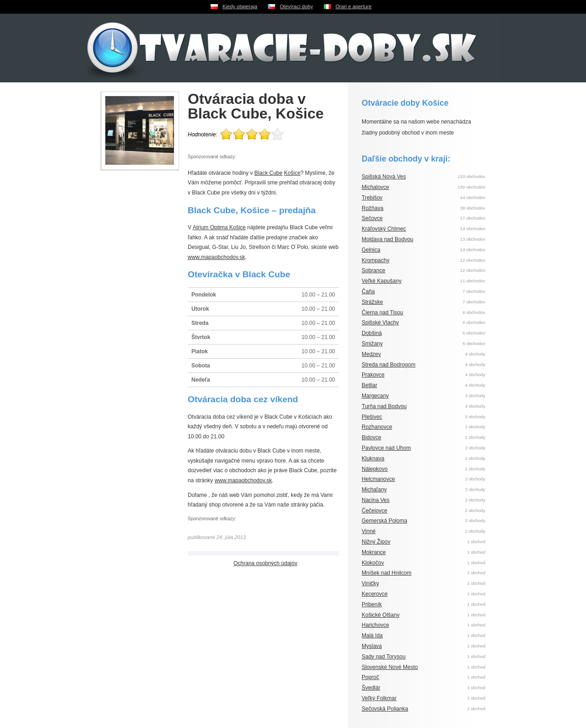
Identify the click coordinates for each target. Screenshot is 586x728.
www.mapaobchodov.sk (216, 257)
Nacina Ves (376, 500)
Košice (292, 173)
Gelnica (371, 250)
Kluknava (373, 458)
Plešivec (372, 417)
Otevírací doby (296, 6)
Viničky (370, 583)
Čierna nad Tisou (383, 313)
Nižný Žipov (376, 542)
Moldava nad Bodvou (388, 239)
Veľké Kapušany (382, 281)
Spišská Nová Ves (384, 177)
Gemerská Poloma (384, 521)
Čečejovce (374, 511)
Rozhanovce (377, 427)
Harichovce (375, 625)
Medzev (371, 354)
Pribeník (372, 604)
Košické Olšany (381, 615)
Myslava (372, 646)
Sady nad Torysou (384, 657)
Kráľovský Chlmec (384, 229)
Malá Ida (372, 636)
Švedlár (371, 688)
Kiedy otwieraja (240, 6)
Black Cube (269, 173)
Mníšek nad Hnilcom (387, 573)
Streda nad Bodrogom (388, 365)
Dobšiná (372, 333)
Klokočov (373, 563)
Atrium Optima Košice (219, 227)
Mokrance (374, 552)
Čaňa (368, 291)
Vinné (369, 531)
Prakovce (373, 375)
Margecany (375, 396)
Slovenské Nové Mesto (390, 667)
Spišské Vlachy (380, 323)
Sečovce (372, 218)
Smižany (372, 344)
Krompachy (376, 260)
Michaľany (374, 490)
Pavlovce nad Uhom (386, 448)
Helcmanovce (378, 479)
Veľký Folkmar (379, 698)
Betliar (369, 385)
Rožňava (372, 208)
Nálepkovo (375, 469)
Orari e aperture (354, 6)
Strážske (372, 302)
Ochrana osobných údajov (265, 563)
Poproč (370, 677)
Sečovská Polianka (385, 709)
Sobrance (373, 270)
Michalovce (375, 187)
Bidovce (372, 437)
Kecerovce (375, 594)
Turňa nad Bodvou (384, 406)
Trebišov (372, 198)
